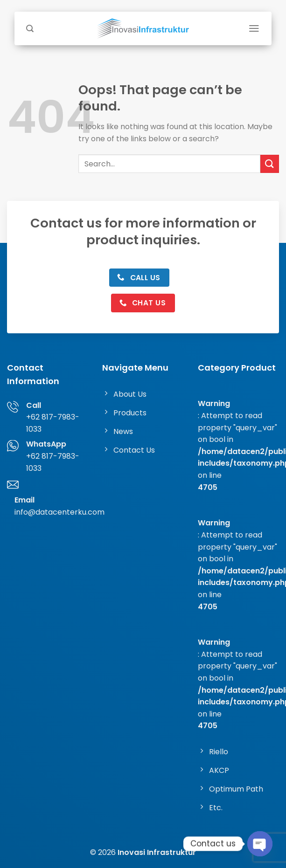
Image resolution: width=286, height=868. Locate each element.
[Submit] (270, 164)
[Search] (30, 29)
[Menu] (254, 28)
